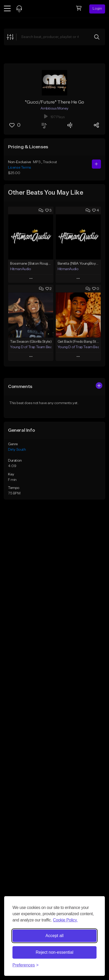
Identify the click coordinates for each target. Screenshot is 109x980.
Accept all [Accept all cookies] (54, 936)
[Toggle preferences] (26, 965)
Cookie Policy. (65, 920)
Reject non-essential (55, 952)
